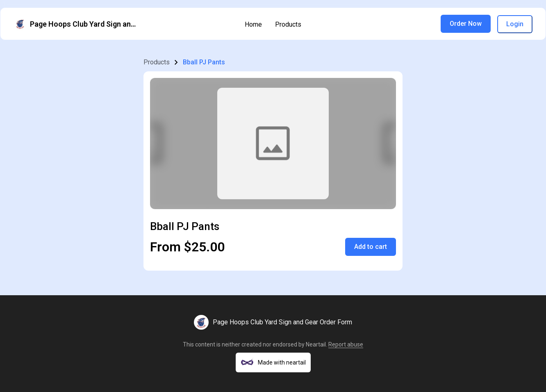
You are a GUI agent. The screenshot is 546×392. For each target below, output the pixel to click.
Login (515, 24)
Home (253, 24)
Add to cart (371, 247)
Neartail (316, 344)
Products (288, 24)
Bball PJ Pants (204, 62)
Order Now (466, 24)
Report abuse (346, 344)
